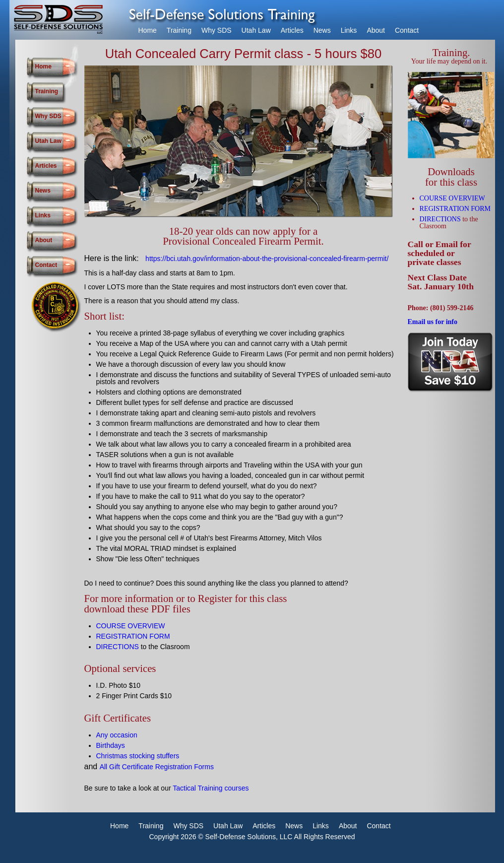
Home (148, 30)
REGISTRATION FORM (133, 636)
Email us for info (433, 322)
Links (349, 30)
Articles (292, 30)
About (376, 30)
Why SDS (217, 30)
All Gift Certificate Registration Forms (157, 767)
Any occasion (117, 735)
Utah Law (256, 30)
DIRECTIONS (118, 647)
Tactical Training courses (211, 788)
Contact (407, 30)
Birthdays (111, 745)
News (322, 30)
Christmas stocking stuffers (138, 756)
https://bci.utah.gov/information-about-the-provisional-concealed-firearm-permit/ (267, 259)
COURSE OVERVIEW (131, 626)
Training (179, 30)
